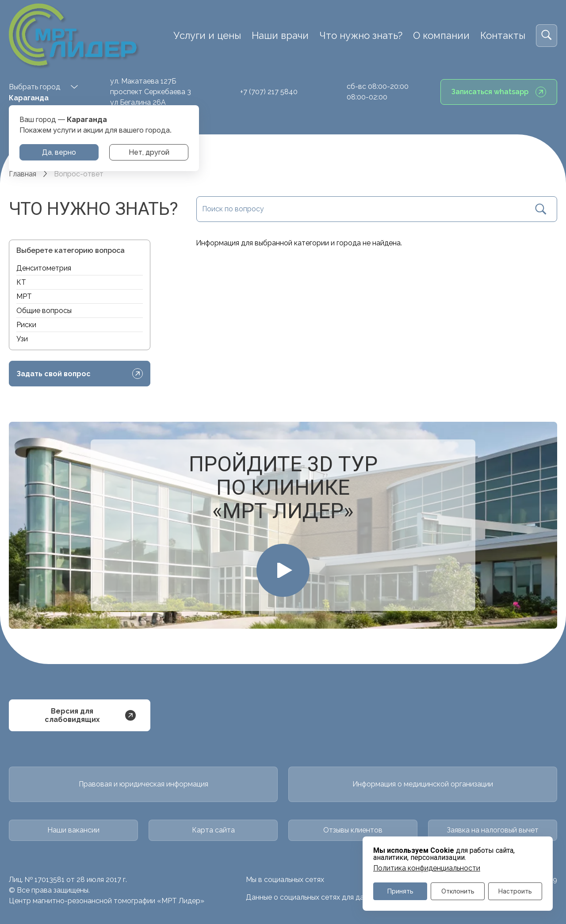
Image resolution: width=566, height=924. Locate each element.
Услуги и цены (207, 35)
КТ (21, 282)
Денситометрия (44, 268)
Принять (400, 891)
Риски (26, 325)
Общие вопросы (44, 311)
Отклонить (458, 891)
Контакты (503, 35)
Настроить (515, 891)
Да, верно (59, 152)
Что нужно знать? (361, 35)
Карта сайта (213, 829)
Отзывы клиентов (353, 829)
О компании (441, 35)
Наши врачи (280, 35)
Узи (22, 339)
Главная (23, 174)
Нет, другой (149, 152)
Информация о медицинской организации (423, 784)
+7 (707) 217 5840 (269, 92)
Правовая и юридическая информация (143, 784)
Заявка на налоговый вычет (493, 829)
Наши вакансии (73, 829)
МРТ (24, 296)
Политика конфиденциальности (427, 868)
